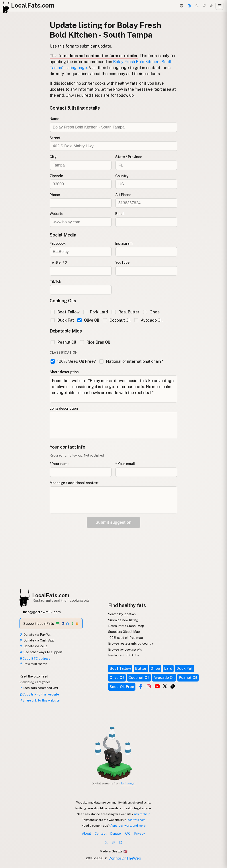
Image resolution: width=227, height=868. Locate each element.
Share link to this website (40, 700)
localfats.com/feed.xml (39, 688)
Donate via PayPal (35, 634)
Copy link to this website (39, 694)
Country (122, 176)
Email (120, 214)
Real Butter (125, 312)
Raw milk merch (33, 664)
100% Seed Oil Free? (73, 361)
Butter (141, 668)
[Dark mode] (197, 6)
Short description (64, 372)
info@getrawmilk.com (42, 612)
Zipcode (56, 176)
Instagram (124, 244)
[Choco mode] (204, 6)
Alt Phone (123, 195)
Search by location (122, 614)
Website (56, 214)
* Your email (125, 464)
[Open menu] (219, 6)
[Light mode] (211, 6)
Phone (55, 195)
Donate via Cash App (37, 640)
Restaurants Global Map (126, 626)
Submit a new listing (123, 620)
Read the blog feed (34, 676)
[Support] (189, 6)
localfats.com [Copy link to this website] (136, 820)
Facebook (58, 244)
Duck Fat (62, 320)
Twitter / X (59, 262)
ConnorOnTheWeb (125, 858)
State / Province (129, 157)
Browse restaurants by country (131, 643)
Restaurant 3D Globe (124, 655)
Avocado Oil (148, 320)
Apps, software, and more (128, 826)
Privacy (140, 833)
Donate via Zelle (33, 646)
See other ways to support (41, 652)
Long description (64, 408)
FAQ (127, 833)
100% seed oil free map (126, 638)
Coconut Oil (116, 320)
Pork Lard (96, 312)
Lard (168, 668)
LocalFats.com (51, 595)
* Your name (60, 464)
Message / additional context (74, 483)
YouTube (122, 262)
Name (54, 119)
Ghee (151, 312)
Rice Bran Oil (95, 342)
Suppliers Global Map (124, 632)
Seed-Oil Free (122, 687)
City (53, 157)
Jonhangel (128, 783)
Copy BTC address (35, 659)
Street (55, 138)
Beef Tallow (65, 312)
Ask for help (142, 814)
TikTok (55, 282)
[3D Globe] (181, 6)
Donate (115, 833)
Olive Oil (88, 320)
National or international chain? (131, 361)
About (87, 833)
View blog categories (35, 682)
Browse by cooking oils (125, 649)
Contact (101, 833)
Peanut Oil (63, 342)
